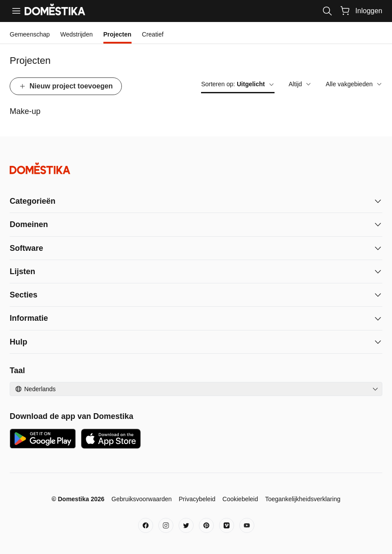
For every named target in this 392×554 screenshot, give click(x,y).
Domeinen (29, 224)
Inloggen (369, 11)
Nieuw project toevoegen (66, 86)
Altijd (300, 84)
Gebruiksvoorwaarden (141, 499)
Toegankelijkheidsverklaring (303, 499)
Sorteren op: (238, 84)
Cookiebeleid (240, 499)
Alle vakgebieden (354, 84)
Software (26, 248)
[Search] (327, 11)
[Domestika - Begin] (196, 168)
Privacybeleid (197, 499)
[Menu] (16, 11)
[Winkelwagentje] (345, 11)
